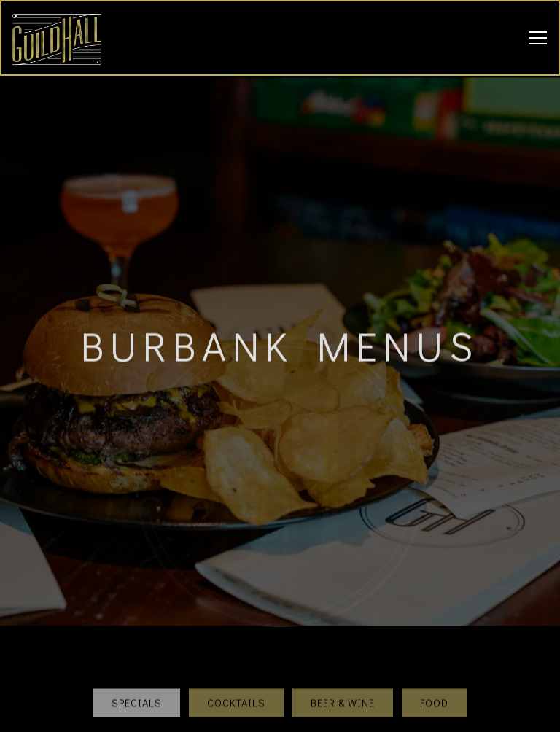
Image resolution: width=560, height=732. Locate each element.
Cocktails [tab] (236, 692)
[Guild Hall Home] (63, 38)
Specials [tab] (137, 692)
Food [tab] (434, 692)
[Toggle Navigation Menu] (538, 38)
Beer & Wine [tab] (343, 692)
